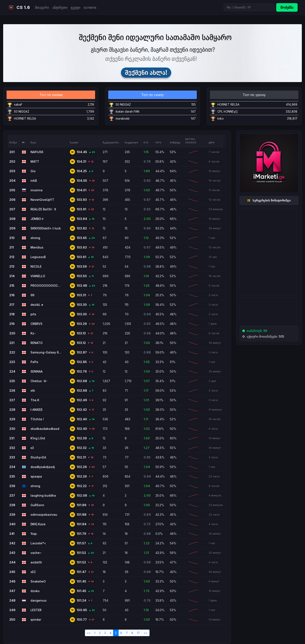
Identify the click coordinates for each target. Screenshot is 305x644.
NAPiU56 (37, 152)
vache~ (36, 553)
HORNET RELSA (25, 118)
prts (33, 314)
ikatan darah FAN (127, 111)
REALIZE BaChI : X (43, 209)
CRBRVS (36, 324)
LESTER (36, 610)
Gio (33, 171)
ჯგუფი (76, 7)
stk (33, 390)
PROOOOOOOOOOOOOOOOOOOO (46, 286)
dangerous (39, 600)
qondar (36, 620)
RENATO (37, 343)
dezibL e (37, 305)
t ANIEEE (37, 410)
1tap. (34, 534)
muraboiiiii (123, 118)
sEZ (33, 572)
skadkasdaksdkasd (45, 429)
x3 (32, 448)
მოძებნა (287, 7)
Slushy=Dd (38, 457)
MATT (35, 161)
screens (90, 7)
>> (146, 633)
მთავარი (42, 7)
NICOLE (36, 266)
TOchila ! (37, 419)
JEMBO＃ (37, 219)
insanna (37, 190)
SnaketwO (38, 581)
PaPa (34, 362)
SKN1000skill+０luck (46, 228)
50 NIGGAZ (22, 111)
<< (89, 633)
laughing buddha (43, 495)
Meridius (37, 247)
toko (220, 118)
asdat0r (36, 562)
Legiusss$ (38, 257)
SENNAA (37, 371)
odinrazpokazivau (44, 515)
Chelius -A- (39, 381)
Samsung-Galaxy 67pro (46, 352)
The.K (35, 400)
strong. (36, 238)
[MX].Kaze (38, 524)
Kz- (33, 333)
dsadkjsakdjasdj (43, 467)
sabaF (18, 104)
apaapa (36, 476)
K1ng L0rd (38, 438)
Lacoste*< (38, 543)
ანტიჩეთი (60, 7)
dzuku (35, 591)
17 (138, 633)
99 (32, 295)
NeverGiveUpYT (42, 200)
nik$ (34, 181)
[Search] (249, 7)
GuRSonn (37, 505)
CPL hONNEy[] (227, 111)
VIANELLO (38, 276)
